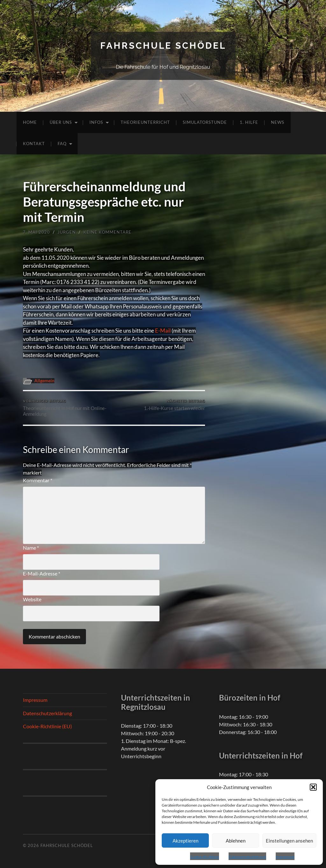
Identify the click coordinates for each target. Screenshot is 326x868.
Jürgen (67, 232)
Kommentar (38, 480)
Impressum (285, 857)
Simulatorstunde (205, 122)
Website (32, 599)
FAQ (62, 144)
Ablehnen (236, 841)
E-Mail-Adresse (42, 573)
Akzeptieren (185, 841)
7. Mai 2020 (36, 232)
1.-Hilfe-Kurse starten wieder (174, 405)
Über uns (61, 122)
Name (31, 548)
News (278, 122)
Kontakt (34, 144)
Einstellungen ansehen (289, 841)
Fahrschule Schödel (163, 46)
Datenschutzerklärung (247, 857)
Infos (96, 122)
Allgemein (44, 381)
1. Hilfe (249, 122)
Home (30, 122)
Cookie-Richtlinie (205, 857)
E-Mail (163, 331)
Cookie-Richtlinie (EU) (47, 726)
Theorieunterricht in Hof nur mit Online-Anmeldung (67, 408)
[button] (313, 787)
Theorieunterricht (145, 122)
